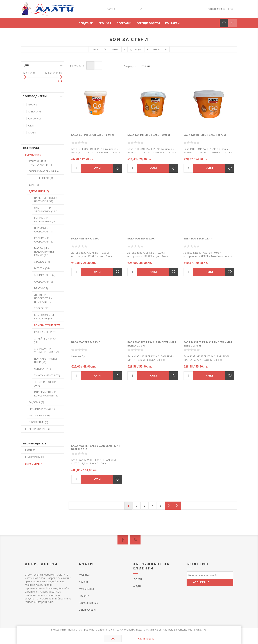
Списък (98, 65)
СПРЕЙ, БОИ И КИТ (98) (46, 340)
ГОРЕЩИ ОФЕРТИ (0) (38, 429)
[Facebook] (123, 540)
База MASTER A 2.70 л (142, 238)
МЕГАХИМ (35, 111)
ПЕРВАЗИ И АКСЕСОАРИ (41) (44, 230)
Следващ (169, 506)
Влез (231, 9)
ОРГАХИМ (34, 118)
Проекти (84, 596)
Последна (177, 506)
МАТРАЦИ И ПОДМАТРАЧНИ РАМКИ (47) (44, 252)
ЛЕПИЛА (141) (42, 369)
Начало (95, 49)
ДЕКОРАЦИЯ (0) (39, 191)
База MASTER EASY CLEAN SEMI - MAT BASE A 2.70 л (152, 344)
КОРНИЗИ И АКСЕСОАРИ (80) (44, 240)
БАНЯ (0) (34, 185)
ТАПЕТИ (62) (42, 308)
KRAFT (32, 132)
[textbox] (122, 9)
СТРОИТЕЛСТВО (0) (41, 178)
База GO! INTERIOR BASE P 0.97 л (92, 135)
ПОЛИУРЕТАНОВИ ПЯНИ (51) (45, 360)
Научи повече (146, 639)
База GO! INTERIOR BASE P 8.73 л (205, 135)
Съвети (137, 579)
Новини (83, 582)
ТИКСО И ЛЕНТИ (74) (47, 375)
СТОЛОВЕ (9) (42, 262)
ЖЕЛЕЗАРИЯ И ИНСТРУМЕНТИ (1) (40, 163)
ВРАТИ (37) (41, 288)
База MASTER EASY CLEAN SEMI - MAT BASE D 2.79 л (208, 344)
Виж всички (34, 464)
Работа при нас (88, 603)
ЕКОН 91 (33, 104)
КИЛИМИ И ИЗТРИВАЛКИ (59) (45, 220)
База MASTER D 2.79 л (86, 342)
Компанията (86, 589)
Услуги (137, 586)
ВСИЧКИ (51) (33, 155)
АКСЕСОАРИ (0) (43, 282)
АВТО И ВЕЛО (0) (39, 415)
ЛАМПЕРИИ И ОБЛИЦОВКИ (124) (46, 210)
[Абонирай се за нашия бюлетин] (210, 575)
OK (113, 639)
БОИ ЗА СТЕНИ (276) (47, 325)
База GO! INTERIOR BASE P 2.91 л (149, 135)
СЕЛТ (31, 125)
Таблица (90, 65)
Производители (35, 96)
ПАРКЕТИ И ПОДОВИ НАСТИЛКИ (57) (47, 200)
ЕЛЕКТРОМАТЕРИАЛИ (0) (44, 171)
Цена (26, 65)
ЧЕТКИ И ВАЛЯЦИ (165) (45, 384)
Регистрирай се (216, 9)
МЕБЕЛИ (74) (42, 268)
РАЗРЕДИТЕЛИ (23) (46, 332)
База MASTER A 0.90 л (86, 238)
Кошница (84, 575)
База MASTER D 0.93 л (198, 238)
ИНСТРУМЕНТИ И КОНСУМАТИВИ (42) (47, 394)
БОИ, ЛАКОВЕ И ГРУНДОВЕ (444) (44, 317)
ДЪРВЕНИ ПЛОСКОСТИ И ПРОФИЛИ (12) (43, 298)
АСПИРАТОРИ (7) (45, 275)
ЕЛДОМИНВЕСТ (35, 457)
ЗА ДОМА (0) (36, 402)
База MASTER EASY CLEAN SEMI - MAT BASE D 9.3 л (96, 447)
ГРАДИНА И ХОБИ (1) (42, 409)
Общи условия (88, 610)
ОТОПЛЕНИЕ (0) (38, 422)
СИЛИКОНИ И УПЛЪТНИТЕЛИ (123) (47, 350)
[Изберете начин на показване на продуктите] (162, 66)
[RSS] (135, 540)
